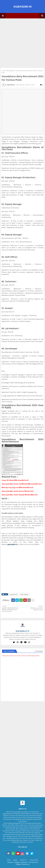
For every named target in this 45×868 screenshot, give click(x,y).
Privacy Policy (34, 860)
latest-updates (10, 71)
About (15, 860)
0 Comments (39, 651)
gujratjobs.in (13, 544)
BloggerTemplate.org (22, 864)
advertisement (14, 594)
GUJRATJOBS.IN (23, 6)
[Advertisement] (22, 43)
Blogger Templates (21, 862)
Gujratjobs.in (21, 631)
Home (3, 71)
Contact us (23, 860)
